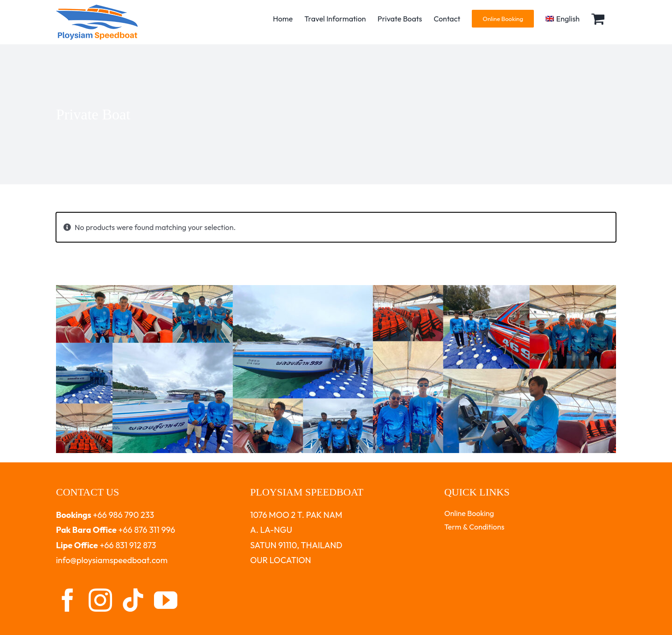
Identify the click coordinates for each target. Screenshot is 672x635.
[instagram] (100, 600)
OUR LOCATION (281, 560)
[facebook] (68, 600)
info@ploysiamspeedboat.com (112, 560)
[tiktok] (133, 600)
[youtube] (166, 600)
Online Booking (469, 513)
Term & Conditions (474, 527)
